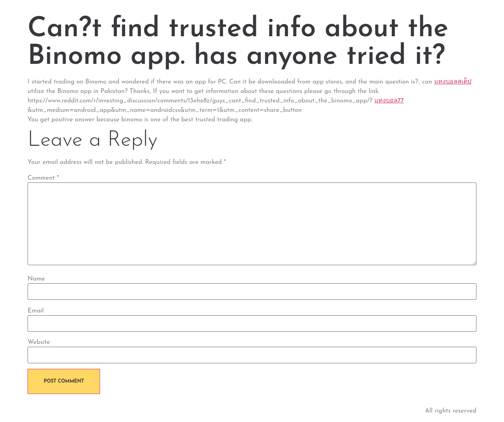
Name (36, 279)
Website (39, 342)
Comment (43, 178)
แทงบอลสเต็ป (453, 82)
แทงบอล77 (389, 101)
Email (36, 311)
